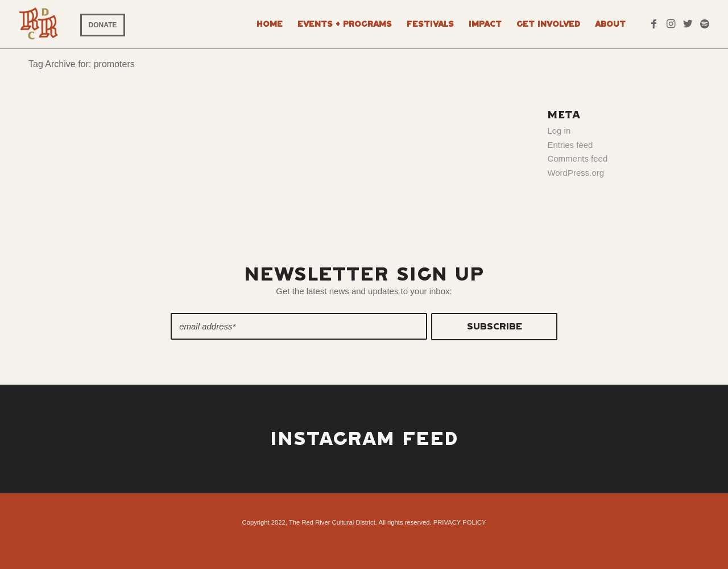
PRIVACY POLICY (460, 522)
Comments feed (577, 158)
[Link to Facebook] (653, 24)
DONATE (103, 25)
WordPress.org (576, 173)
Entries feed (570, 145)
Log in (559, 131)
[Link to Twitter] (688, 24)
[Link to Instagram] (671, 24)
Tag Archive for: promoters (82, 64)
